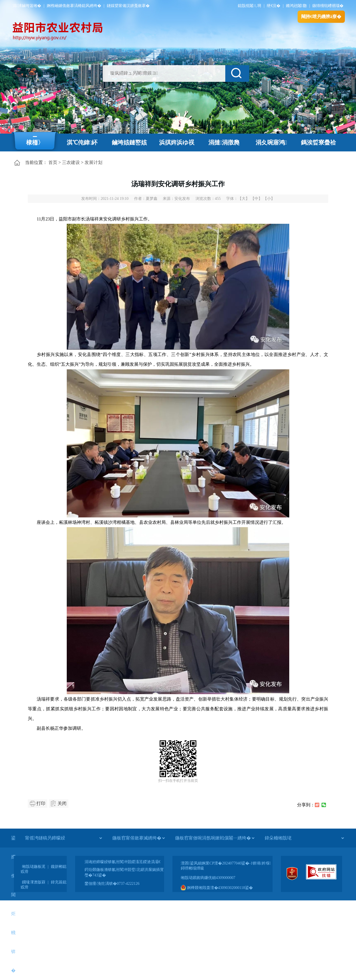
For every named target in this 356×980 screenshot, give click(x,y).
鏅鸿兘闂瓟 (296, 6)
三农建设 (71, 162)
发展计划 (93, 162)
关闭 (62, 803)
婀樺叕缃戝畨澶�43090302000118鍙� (217, 888)
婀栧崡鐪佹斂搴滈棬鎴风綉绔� (74, 6)
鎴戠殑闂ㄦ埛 (249, 6)
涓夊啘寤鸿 (271, 143)
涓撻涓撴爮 (224, 143)
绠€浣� (274, 6)
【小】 (269, 199)
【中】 (256, 199)
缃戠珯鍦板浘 (34, 867)
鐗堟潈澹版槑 (34, 882)
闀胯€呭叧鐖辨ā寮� (321, 17)
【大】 (244, 199)
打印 (41, 803)
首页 (53, 162)
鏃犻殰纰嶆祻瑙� (328, 6)
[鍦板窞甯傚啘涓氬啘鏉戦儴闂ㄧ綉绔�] (215, 838)
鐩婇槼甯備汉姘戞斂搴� (128, 6)
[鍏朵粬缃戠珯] (304, 838)
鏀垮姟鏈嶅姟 (129, 143)
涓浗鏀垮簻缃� (27, 6)
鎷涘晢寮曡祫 (318, 143)
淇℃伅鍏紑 (82, 143)
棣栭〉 (35, 143)
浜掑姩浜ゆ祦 (177, 143)
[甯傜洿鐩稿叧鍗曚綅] (63, 838)
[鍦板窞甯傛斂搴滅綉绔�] (139, 838)
